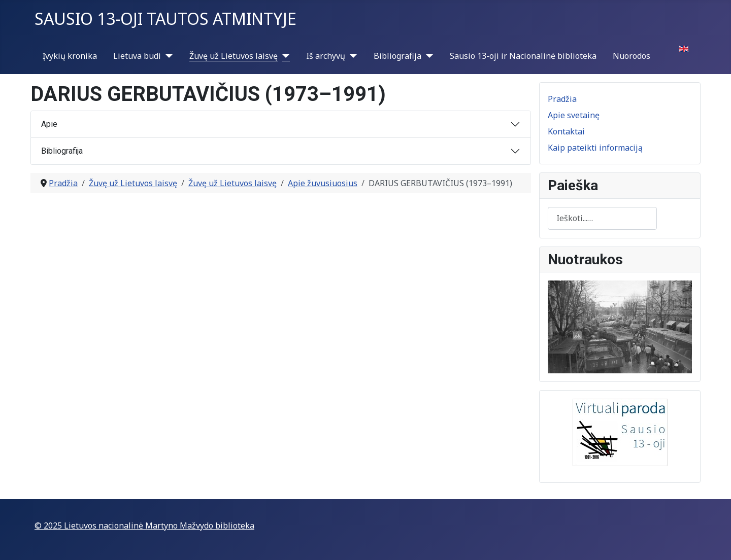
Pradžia (562, 99)
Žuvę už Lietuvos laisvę (234, 56)
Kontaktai (566, 131)
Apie (49, 124)
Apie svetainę (574, 115)
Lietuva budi (137, 56)
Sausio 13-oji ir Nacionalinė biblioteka (523, 56)
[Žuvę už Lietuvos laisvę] (284, 56)
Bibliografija (397, 56)
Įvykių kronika (70, 56)
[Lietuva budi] (167, 56)
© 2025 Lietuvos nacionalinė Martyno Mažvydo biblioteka (144, 526)
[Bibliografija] (427, 56)
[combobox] (602, 218)
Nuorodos (632, 56)
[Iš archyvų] (351, 56)
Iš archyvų (326, 56)
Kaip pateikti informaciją (595, 148)
